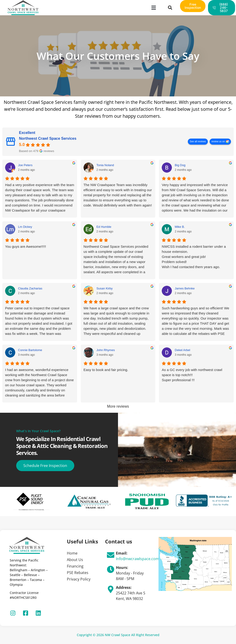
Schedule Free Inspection (45, 466)
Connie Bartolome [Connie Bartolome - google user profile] (30, 350)
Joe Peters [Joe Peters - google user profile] (25, 165)
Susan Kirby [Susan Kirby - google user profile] (105, 288)
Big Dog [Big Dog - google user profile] (180, 165)
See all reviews (198, 142)
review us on (218, 142)
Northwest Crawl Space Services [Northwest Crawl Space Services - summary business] (48, 139)
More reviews (118, 406)
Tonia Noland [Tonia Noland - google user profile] (105, 165)
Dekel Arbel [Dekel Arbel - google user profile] (182, 350)
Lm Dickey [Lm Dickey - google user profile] (25, 227)
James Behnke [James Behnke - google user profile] (185, 288)
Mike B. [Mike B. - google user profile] (180, 227)
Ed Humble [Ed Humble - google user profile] (104, 227)
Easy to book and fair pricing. (106, 370)
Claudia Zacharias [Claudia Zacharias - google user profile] (30, 288)
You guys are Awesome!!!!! (26, 246)
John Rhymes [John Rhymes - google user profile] (106, 350)
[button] (154, 8)
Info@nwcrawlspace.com (137, 559)
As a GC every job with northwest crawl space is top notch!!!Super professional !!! (192, 375)
